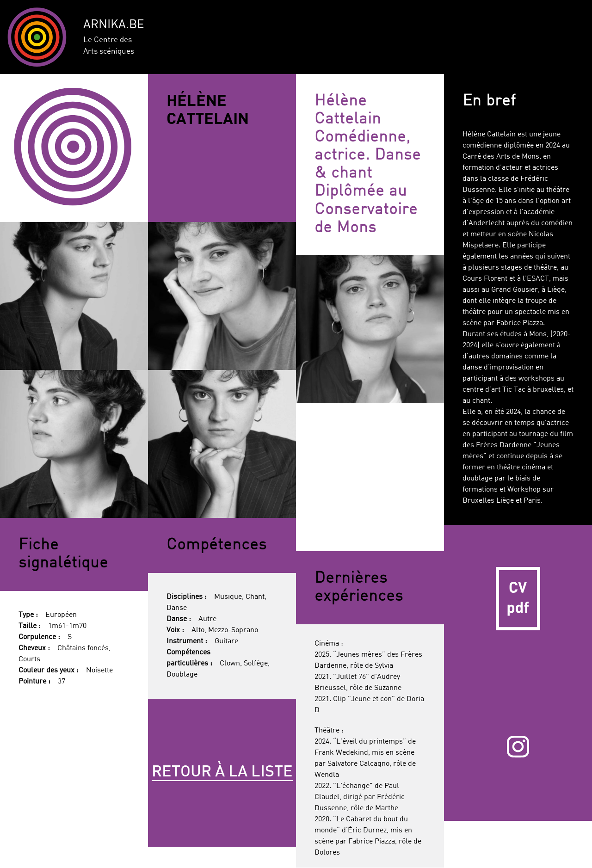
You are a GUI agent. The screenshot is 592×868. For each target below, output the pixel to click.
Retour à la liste (222, 772)
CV (518, 599)
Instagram (518, 747)
